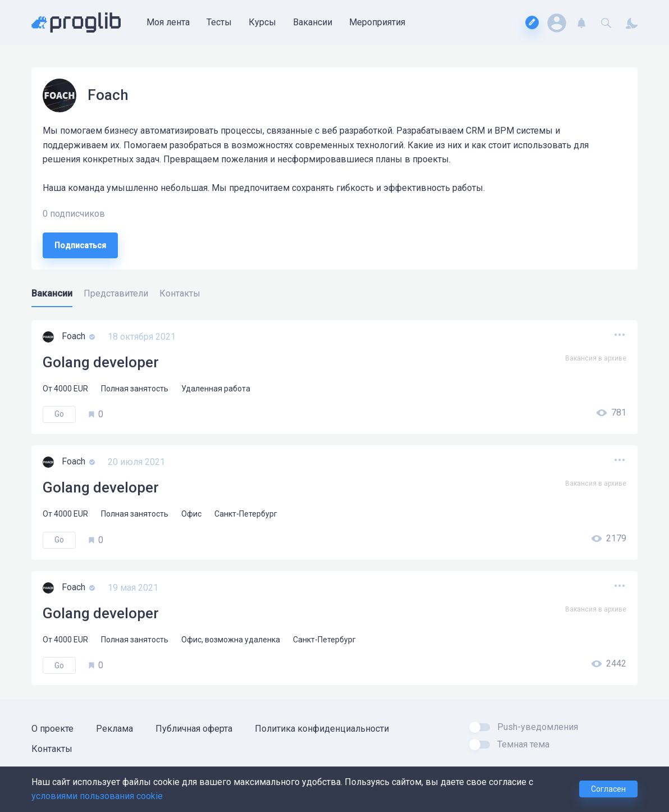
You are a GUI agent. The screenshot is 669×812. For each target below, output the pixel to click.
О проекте (52, 729)
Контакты (52, 749)
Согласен (608, 789)
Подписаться (80, 245)
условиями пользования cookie (97, 796)
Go (59, 414)
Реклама (114, 729)
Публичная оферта (194, 729)
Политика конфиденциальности (322, 729)
